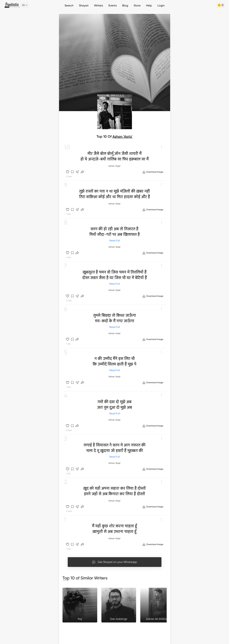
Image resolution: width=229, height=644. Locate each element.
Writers (99, 5)
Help (149, 5)
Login (161, 5)
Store (137, 5)
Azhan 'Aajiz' (122, 136)
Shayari (84, 5)
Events (113, 5)
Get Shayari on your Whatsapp (114, 562)
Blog (125, 5)
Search (69, 5)
